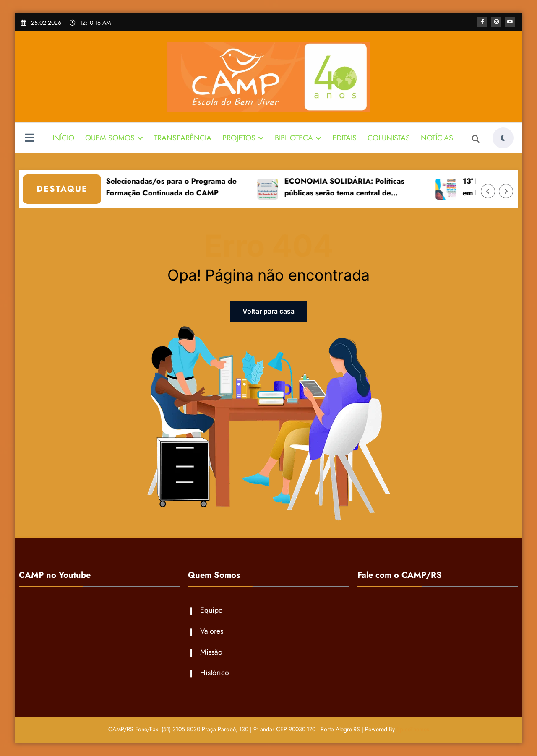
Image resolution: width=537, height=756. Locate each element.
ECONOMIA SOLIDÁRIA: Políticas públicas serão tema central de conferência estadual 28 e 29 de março (360, 188)
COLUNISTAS (389, 138)
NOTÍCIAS (437, 138)
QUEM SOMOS (114, 138)
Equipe (211, 610)
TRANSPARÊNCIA (183, 138)
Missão (211, 652)
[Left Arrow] (488, 191)
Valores (212, 631)
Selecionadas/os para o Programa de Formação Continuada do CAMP (179, 187)
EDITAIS (344, 138)
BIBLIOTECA (298, 138)
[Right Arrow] (506, 191)
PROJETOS (243, 138)
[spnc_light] (503, 138)
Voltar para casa (268, 311)
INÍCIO (63, 138)
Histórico (215, 673)
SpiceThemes (413, 729)
